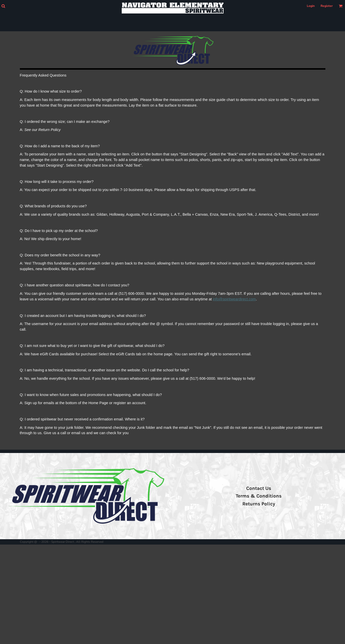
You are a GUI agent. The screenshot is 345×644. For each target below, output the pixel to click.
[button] (3, 6)
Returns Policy (259, 504)
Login (311, 6)
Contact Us (259, 488)
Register (327, 6)
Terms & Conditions (259, 496)
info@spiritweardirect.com (234, 299)
